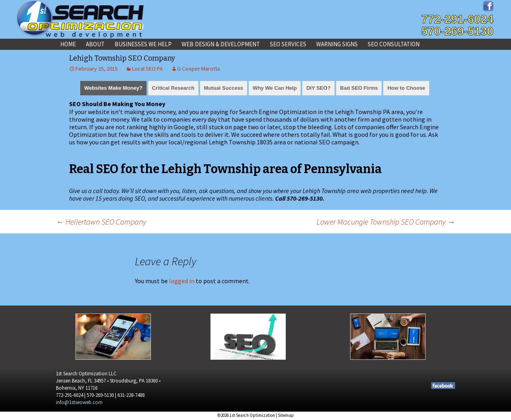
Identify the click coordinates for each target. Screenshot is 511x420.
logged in (182, 281)
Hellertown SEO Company (101, 222)
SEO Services (288, 44)
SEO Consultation (394, 44)
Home (68, 44)
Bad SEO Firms (359, 88)
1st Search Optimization (252, 415)
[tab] (113, 87)
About (95, 44)
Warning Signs (337, 44)
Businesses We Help (143, 44)
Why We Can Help (275, 88)
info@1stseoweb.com (79, 402)
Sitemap (286, 415)
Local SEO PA (148, 69)
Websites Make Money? (113, 88)
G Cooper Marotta (199, 69)
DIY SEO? (318, 88)
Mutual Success (224, 88)
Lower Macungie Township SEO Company (386, 222)
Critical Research (173, 88)
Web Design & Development (221, 44)
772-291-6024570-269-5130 (457, 25)
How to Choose (406, 88)
